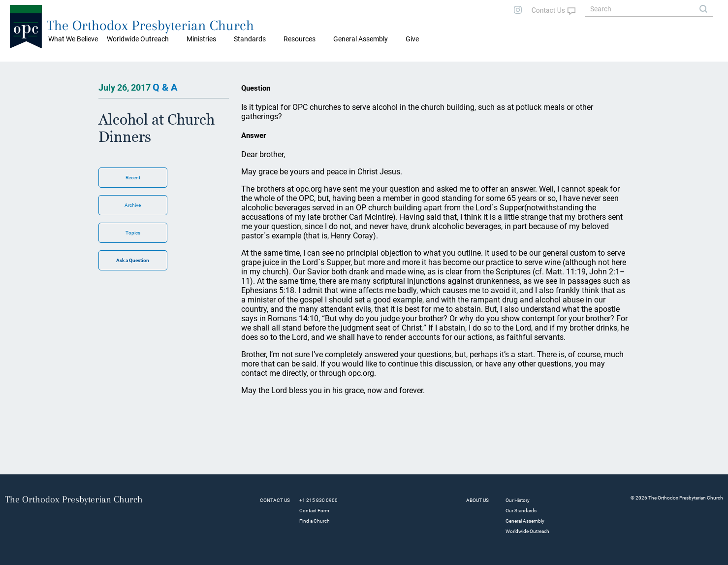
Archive (133, 205)
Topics (133, 233)
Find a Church (315, 521)
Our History (518, 500)
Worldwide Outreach (527, 531)
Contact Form (314, 511)
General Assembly (361, 39)
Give (412, 39)
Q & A (165, 87)
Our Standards (521, 511)
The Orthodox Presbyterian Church (150, 25)
